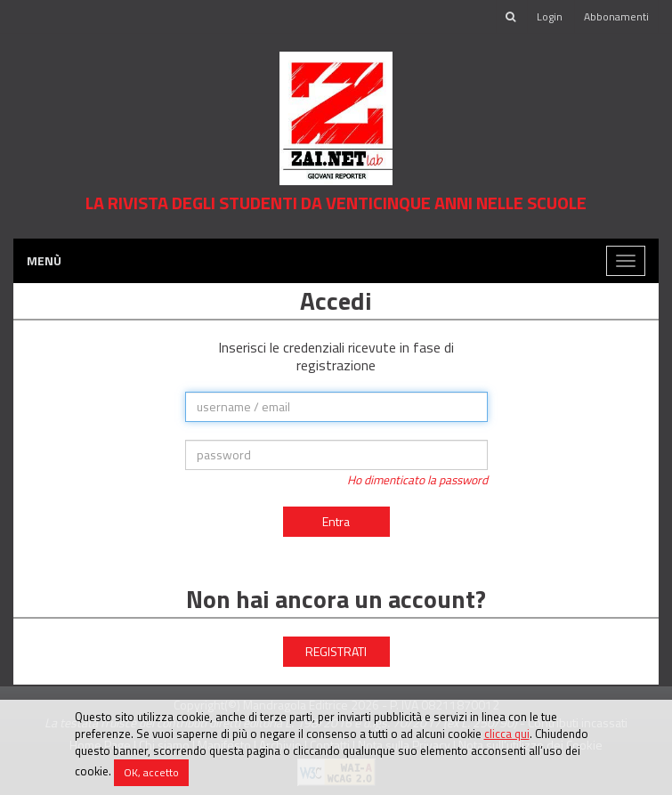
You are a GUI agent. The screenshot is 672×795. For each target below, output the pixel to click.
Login (550, 16)
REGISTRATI (336, 651)
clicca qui (507, 734)
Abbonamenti (616, 16)
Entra (336, 521)
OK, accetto (151, 772)
